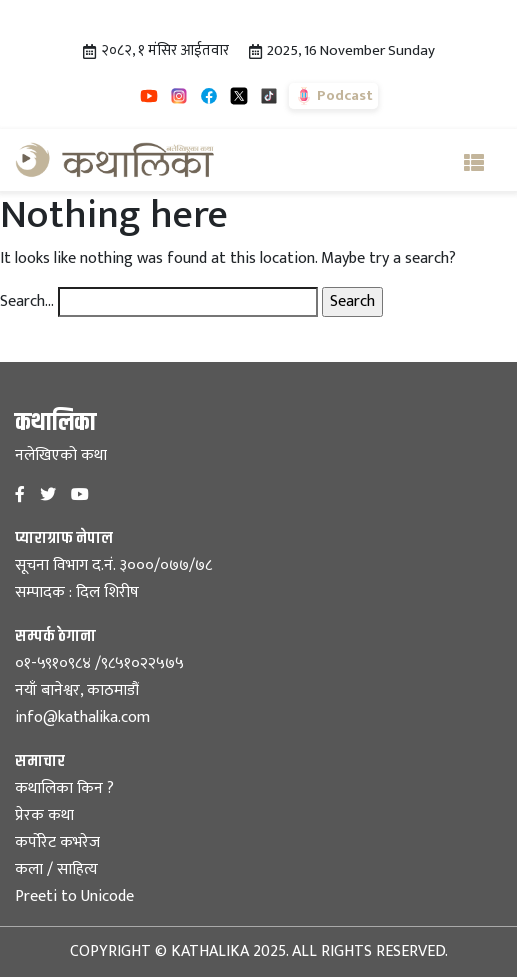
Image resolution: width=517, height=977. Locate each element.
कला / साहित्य (56, 869)
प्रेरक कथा (44, 815)
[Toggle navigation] (474, 160)
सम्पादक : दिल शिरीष (77, 592)
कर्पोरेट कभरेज (57, 842)
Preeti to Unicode (74, 896)
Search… (27, 302)
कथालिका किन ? (64, 788)
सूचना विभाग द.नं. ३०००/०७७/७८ (113, 565)
